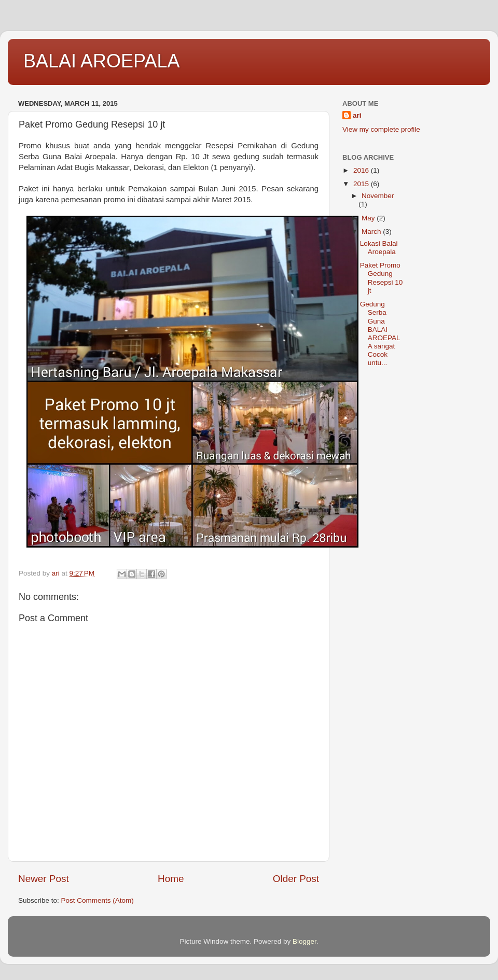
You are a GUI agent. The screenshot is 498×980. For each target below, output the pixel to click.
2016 (362, 170)
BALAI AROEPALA (101, 61)
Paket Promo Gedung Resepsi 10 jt (382, 278)
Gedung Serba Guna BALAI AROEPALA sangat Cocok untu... (380, 333)
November (378, 196)
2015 (362, 184)
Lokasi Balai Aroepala (379, 248)
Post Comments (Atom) (98, 900)
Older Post (296, 879)
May (369, 218)
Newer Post (44, 879)
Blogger (305, 941)
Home (171, 879)
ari (357, 115)
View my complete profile (381, 129)
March (372, 232)
